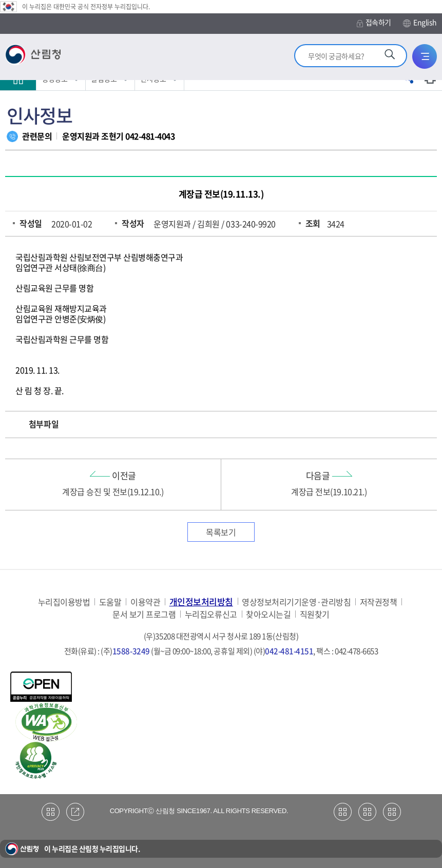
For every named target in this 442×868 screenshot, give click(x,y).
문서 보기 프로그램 (144, 614)
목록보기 (221, 532)
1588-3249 (131, 651)
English (420, 23)
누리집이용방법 (64, 602)
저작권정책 (379, 602)
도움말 (110, 602)
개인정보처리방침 (201, 601)
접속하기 (374, 22)
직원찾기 (315, 614)
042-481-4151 (289, 651)
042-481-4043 (150, 136)
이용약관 (145, 602)
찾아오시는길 (268, 614)
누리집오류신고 (211, 614)
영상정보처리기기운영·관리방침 (296, 602)
